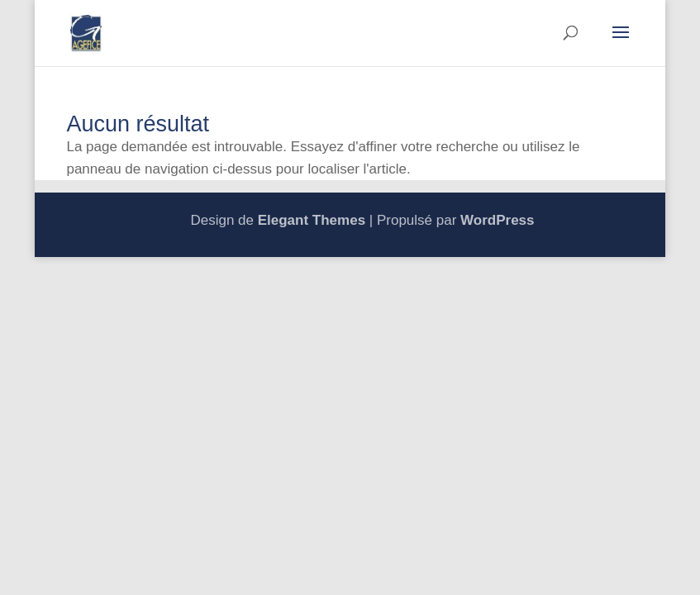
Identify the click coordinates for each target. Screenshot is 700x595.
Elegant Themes (312, 220)
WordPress (497, 220)
